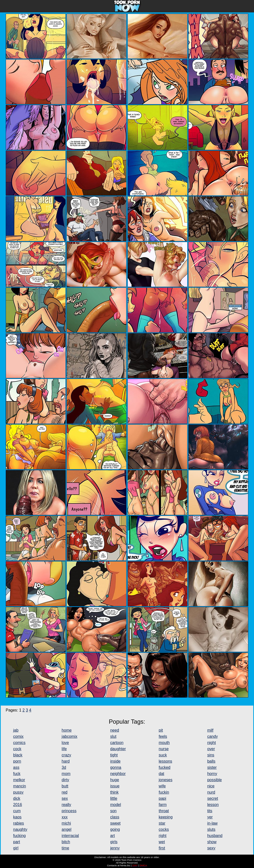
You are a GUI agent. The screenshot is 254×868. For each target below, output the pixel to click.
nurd (211, 792)
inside (115, 761)
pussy (18, 792)
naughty (20, 829)
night (211, 743)
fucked (165, 767)
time (65, 848)
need (115, 730)
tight (114, 755)
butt (65, 786)
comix (18, 736)
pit (161, 730)
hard (66, 761)
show (212, 842)
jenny (115, 848)
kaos (17, 817)
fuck (17, 774)
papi (162, 798)
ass (16, 767)
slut (113, 736)
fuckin (164, 792)
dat (161, 774)
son (113, 811)
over (211, 749)
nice (211, 786)
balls (211, 761)
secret (213, 798)
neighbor (118, 774)
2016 (18, 805)
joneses (166, 780)
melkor (19, 780)
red (65, 792)
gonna (116, 767)
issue (115, 786)
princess (69, 811)
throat (164, 811)
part (17, 842)
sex (65, 798)
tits (210, 811)
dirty (65, 780)
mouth (164, 743)
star (162, 823)
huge (115, 780)
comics (19, 743)
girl (16, 848)
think (114, 792)
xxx (65, 817)
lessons (165, 761)
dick (17, 798)
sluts (211, 829)
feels (163, 736)
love (65, 743)
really (66, 805)
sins (211, 755)
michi (66, 823)
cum (17, 811)
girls (114, 842)
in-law (212, 823)
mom (66, 774)
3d (64, 767)
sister (212, 767)
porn (17, 761)
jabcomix (70, 736)
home (67, 730)
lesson (213, 805)
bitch (66, 842)
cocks (164, 829)
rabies (19, 823)
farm (163, 805)
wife (162, 786)
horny (212, 774)
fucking (19, 836)
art (112, 836)
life (64, 749)
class (115, 817)
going (115, 829)
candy (212, 736)
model (116, 805)
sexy (211, 848)
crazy (66, 755)
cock (17, 749)
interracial (70, 836)
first (162, 848)
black (18, 755)
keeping (166, 817)
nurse (164, 749)
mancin (20, 786)
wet (162, 842)
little (114, 798)
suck (163, 755)
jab (16, 730)
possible (214, 780)
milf (210, 730)
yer (210, 817)
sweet (115, 823)
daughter (118, 749)
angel (67, 829)
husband (215, 836)
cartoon (117, 743)
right (163, 836)
